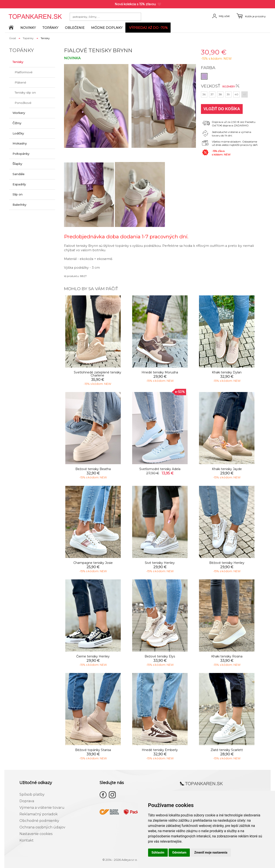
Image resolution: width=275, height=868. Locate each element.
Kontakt (27, 840)
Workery (19, 113)
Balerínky (19, 205)
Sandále (18, 174)
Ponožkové (23, 103)
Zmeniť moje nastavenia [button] (211, 852)
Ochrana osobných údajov (42, 827)
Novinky (28, 28)
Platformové (24, 72)
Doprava (27, 801)
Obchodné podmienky (39, 821)
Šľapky (17, 164)
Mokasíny (20, 143)
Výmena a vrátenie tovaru (42, 808)
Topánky (50, 28)
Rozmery (231, 87)
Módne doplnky (107, 28)
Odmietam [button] (179, 852)
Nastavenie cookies (36, 834)
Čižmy (17, 123)
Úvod (12, 38)
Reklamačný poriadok (39, 814)
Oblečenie (75, 28)
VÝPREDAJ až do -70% (148, 28)
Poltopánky (21, 154)
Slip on (17, 194)
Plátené (20, 82)
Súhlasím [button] (158, 852)
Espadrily (19, 184)
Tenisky (18, 62)
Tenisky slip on (25, 92)
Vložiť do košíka (222, 109)
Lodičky (18, 133)
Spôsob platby (32, 794)
